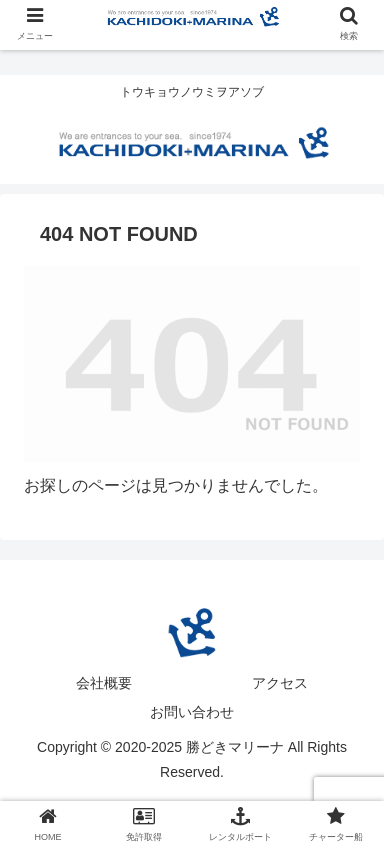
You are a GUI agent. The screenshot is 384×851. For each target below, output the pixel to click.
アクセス (280, 683)
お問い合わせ (192, 712)
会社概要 (104, 683)
